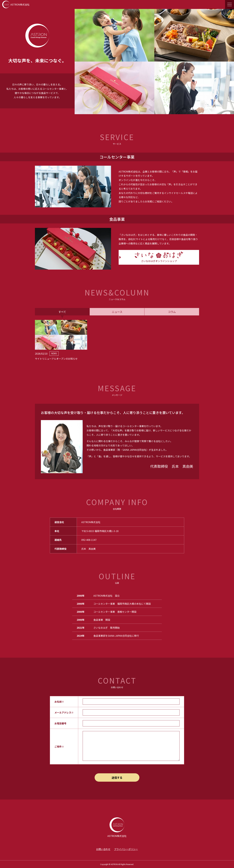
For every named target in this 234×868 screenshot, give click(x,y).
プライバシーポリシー (126, 849)
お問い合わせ (103, 849)
